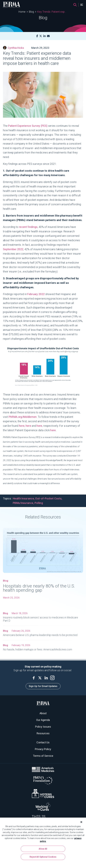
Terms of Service (43, 756)
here (22, 426)
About (43, 713)
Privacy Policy (43, 749)
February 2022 (36, 294)
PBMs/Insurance (23, 503)
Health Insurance (23, 498)
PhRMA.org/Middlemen (23, 417)
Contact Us (43, 742)
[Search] (75, 5)
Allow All (43, 849)
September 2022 (13, 249)
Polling (39, 503)
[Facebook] (37, 36)
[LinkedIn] (44, 36)
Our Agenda (43, 720)
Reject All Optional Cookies (43, 857)
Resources (43, 733)
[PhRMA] (12, 5)
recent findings (28, 227)
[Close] (80, 823)
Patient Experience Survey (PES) (28, 126)
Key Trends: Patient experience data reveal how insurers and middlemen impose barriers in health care (52, 12)
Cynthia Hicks (13, 48)
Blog (31, 12)
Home (22, 12)
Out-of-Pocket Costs (48, 498)
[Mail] (48, 36)
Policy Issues (43, 727)
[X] (41, 36)
